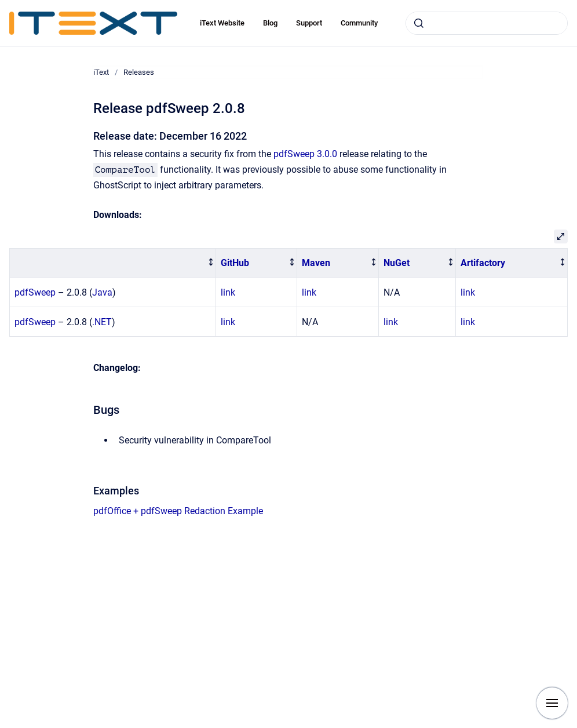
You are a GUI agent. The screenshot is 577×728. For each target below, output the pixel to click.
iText (101, 72)
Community (359, 23)
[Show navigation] (552, 703)
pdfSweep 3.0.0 (305, 154)
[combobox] (487, 23)
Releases (139, 72)
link (228, 292)
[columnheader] (113, 263)
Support (309, 23)
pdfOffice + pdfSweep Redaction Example (178, 511)
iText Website (222, 23)
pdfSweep (35, 292)
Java (102, 292)
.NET (102, 322)
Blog (270, 23)
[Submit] (419, 23)
